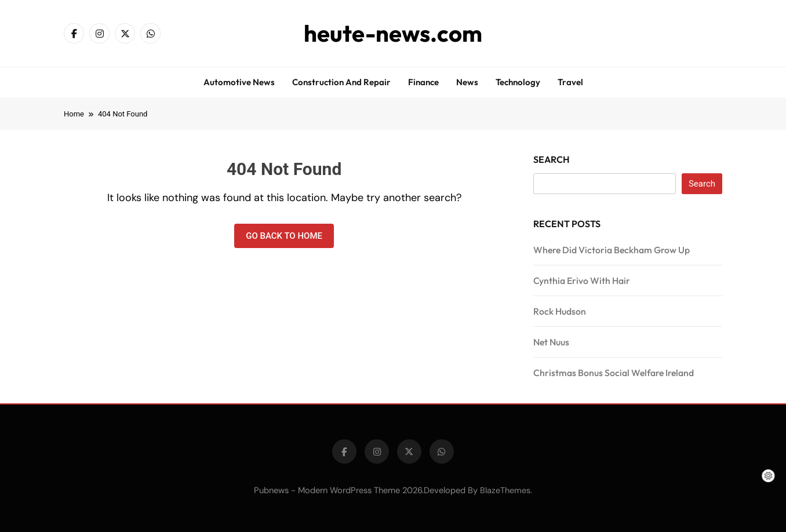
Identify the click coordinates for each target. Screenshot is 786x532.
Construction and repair (341, 82)
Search (552, 159)
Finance (423, 82)
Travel (570, 82)
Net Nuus (551, 342)
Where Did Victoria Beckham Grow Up (612, 250)
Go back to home (284, 236)
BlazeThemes (505, 490)
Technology (518, 82)
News (467, 82)
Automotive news (239, 82)
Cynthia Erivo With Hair (582, 280)
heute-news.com (393, 33)
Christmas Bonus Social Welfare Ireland (614, 373)
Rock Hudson (560, 311)
